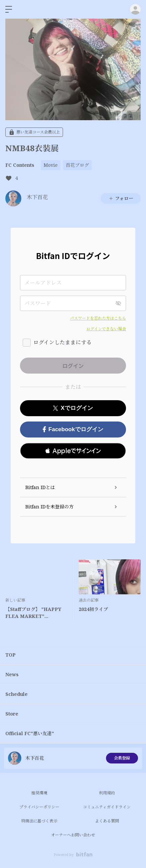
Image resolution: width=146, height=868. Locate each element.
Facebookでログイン (73, 429)
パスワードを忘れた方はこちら (98, 318)
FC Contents (20, 165)
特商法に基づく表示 (39, 821)
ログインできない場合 (106, 329)
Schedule (16, 694)
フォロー (121, 198)
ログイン (135, 9)
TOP (10, 655)
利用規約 (107, 793)
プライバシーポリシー (39, 807)
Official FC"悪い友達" (30, 733)
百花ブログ (77, 165)
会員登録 (122, 758)
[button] (73, 451)
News (12, 674)
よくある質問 (107, 821)
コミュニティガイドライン (107, 807)
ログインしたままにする (62, 342)
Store (12, 714)
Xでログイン (73, 408)
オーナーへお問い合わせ (73, 835)
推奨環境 (39, 793)
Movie (51, 165)
